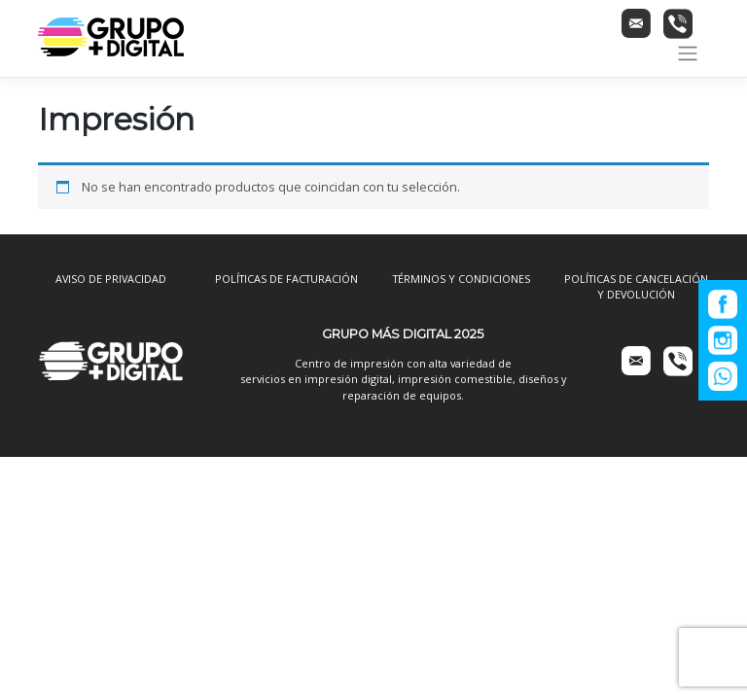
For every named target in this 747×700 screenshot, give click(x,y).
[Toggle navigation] (688, 53)
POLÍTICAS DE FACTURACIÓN (286, 279)
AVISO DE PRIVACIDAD (111, 279)
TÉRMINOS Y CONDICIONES (462, 279)
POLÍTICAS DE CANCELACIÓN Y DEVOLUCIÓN (636, 286)
